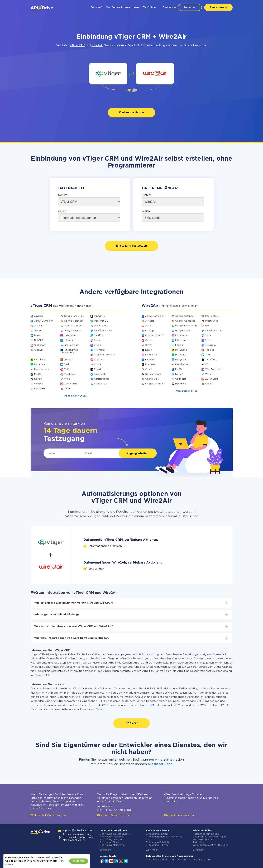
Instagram (70, 335)
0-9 (208, 860)
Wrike (67, 379)
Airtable (39, 326)
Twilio (67, 369)
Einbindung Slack (109, 842)
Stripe (97, 345)
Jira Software (72, 345)
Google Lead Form (186, 326)
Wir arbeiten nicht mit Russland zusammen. (211, 846)
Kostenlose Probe (131, 113)
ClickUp (39, 350)
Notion (38, 379)
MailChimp (40, 360)
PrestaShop (101, 326)
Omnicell (39, 384)
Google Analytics (74, 316)
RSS (207, 326)
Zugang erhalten (137, 453)
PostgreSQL (101, 321)
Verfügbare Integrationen (122, 7)
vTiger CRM (77, 46)
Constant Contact (105, 355)
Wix (207, 364)
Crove (98, 364)
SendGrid (99, 335)
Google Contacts (74, 326)
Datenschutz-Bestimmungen (209, 837)
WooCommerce (214, 369)
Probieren (131, 723)
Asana (38, 331)
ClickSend (40, 345)
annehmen (79, 861)
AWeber (39, 316)
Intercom (69, 340)
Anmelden (190, 7)
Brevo (38, 335)
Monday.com (42, 369)
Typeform (211, 360)
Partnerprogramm (203, 840)
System (63, 195)
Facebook (100, 374)
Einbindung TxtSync (157, 845)
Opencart (40, 389)
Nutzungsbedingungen (206, 834)
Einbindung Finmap (157, 834)
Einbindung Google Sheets (115, 834)
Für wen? (96, 7)
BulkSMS (39, 340)
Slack (97, 340)
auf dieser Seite (160, 764)
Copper (98, 360)
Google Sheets (72, 331)
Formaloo (151, 364)
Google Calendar (74, 321)
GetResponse (102, 379)
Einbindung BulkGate (158, 842)
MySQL (38, 374)
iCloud (68, 389)
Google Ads (101, 384)
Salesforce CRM (103, 331)
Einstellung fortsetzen (131, 246)
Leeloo (179, 345)
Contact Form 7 (154, 335)
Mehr (48, 675)
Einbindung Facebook (112, 837)
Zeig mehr (105, 850)
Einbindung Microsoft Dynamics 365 (164, 838)
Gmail (148, 369)
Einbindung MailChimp (112, 845)
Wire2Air (97, 46)
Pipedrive (99, 316)
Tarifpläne (149, 7)
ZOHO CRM (70, 384)
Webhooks (70, 374)
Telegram (99, 350)
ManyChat (181, 360)
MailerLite (40, 364)
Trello (67, 364)
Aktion (62, 211)
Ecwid (97, 369)
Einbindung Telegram (112, 840)
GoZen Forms (153, 374)
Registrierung (218, 7)
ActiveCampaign (44, 321)
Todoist (68, 360)
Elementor (151, 355)
